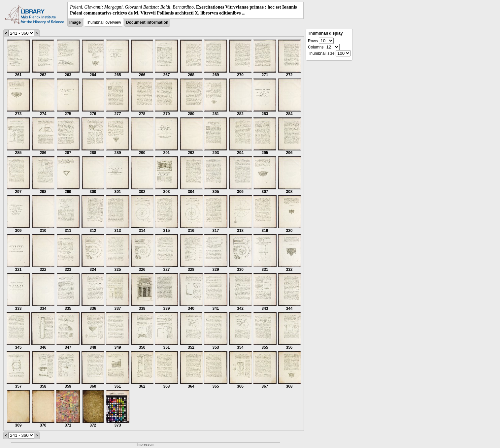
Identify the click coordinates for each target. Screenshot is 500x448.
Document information (147, 22)
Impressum (145, 445)
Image (75, 22)
